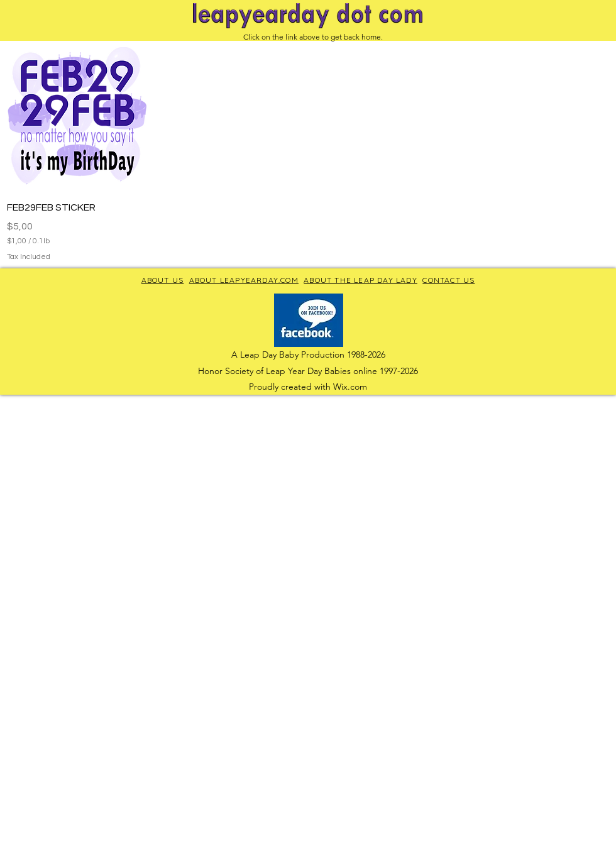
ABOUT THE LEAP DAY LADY (360, 280)
